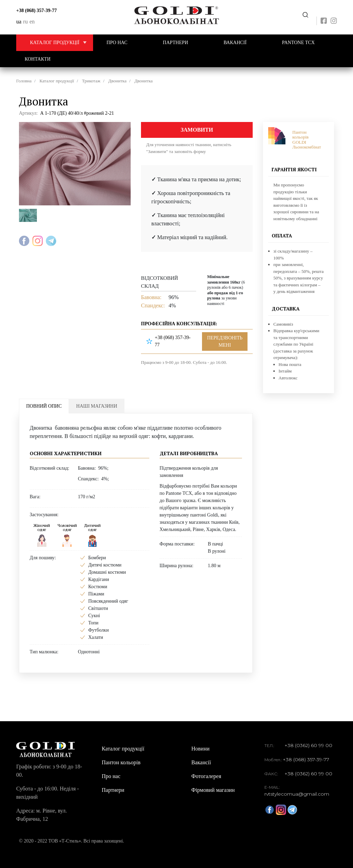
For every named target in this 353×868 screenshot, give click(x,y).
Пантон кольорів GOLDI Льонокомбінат (307, 140)
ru (25, 22)
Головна (24, 81)
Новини (200, 749)
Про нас (117, 43)
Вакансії (235, 43)
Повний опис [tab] (44, 406)
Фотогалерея (206, 776)
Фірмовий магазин (213, 790)
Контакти (38, 59)
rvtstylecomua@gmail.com (297, 794)
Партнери (175, 43)
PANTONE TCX (298, 43)
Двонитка (117, 81)
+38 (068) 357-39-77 (37, 11)
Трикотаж (91, 81)
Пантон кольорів (121, 762)
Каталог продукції (62, 43)
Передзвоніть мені (305, 15)
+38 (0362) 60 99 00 (308, 745)
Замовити (197, 130)
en (32, 22)
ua (19, 22)
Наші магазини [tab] (97, 406)
